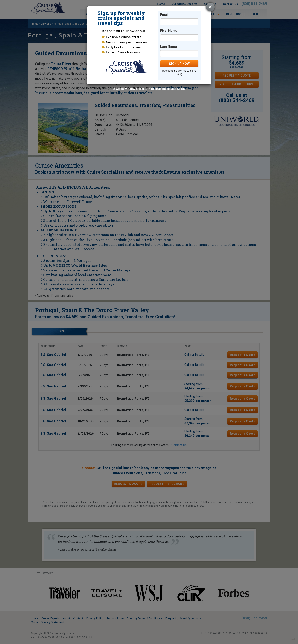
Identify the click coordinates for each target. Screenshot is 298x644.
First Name (169, 31)
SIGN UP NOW (179, 64)
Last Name (169, 47)
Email (164, 15)
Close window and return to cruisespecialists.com (150, 89)
